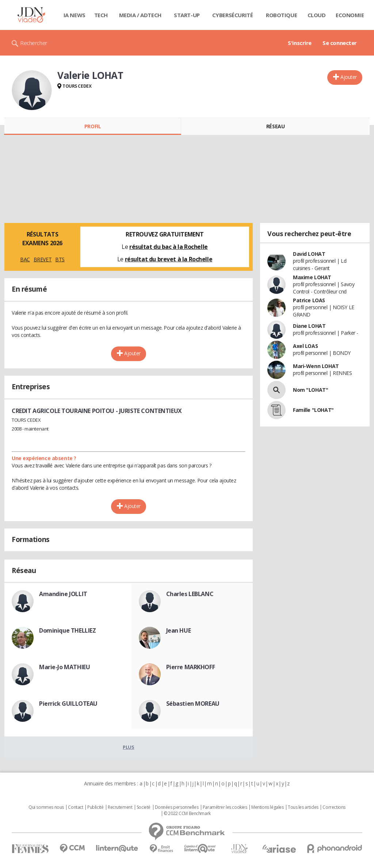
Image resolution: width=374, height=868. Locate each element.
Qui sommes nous (46, 807)
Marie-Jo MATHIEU (64, 667)
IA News (75, 15)
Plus (128, 747)
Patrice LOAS (309, 300)
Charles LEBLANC (190, 594)
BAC (25, 259)
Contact (75, 807)
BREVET (43, 259)
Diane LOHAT (309, 326)
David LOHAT (309, 254)
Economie (350, 15)
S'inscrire (300, 43)
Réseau (275, 126)
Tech (101, 15)
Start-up (187, 15)
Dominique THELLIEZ (67, 630)
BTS (60, 259)
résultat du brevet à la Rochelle (169, 259)
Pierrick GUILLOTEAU (68, 704)
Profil (93, 126)
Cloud (317, 15)
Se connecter (340, 43)
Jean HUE (179, 630)
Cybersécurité (233, 15)
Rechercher (34, 43)
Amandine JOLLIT (63, 594)
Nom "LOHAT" (310, 390)
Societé (144, 807)
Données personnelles (177, 807)
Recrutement (120, 807)
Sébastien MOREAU (193, 704)
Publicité (95, 807)
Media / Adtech (140, 15)
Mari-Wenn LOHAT (316, 366)
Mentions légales (267, 807)
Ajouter (349, 77)
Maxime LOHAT (312, 277)
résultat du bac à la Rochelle (169, 247)
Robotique (281, 15)
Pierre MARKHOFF (191, 667)
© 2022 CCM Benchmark (187, 814)
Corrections (334, 807)
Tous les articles (303, 807)
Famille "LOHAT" (313, 410)
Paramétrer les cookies (225, 807)
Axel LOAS (305, 346)
